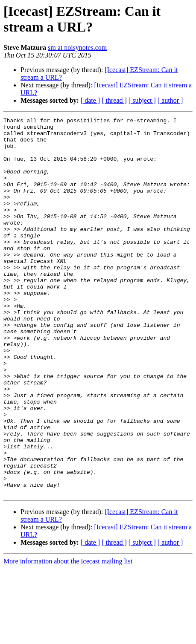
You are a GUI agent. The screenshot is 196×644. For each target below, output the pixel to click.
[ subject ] (142, 100)
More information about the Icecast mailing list (68, 637)
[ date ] (90, 100)
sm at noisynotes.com (77, 48)
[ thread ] (114, 100)
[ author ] (170, 100)
